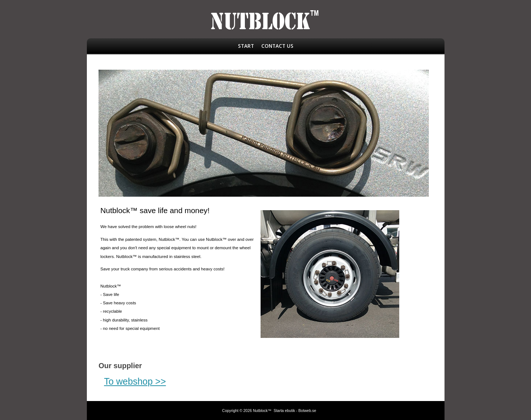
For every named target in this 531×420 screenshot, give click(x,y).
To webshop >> (135, 382)
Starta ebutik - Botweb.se (295, 411)
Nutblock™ (262, 411)
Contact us (277, 46)
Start (246, 46)
